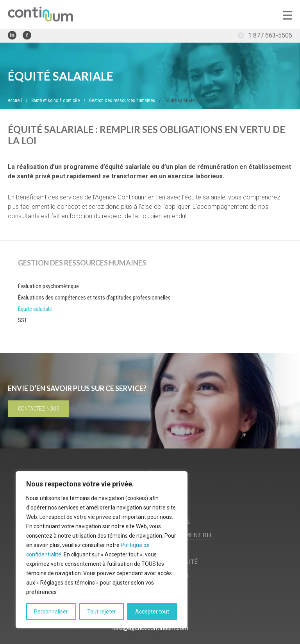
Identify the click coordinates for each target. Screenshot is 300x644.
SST (22, 320)
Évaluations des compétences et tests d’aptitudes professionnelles (94, 298)
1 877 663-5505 (270, 35)
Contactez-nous (39, 409)
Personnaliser (51, 612)
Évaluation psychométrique (48, 286)
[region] (102, 550)
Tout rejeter (102, 612)
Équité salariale (35, 309)
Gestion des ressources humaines (82, 263)
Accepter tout (152, 612)
